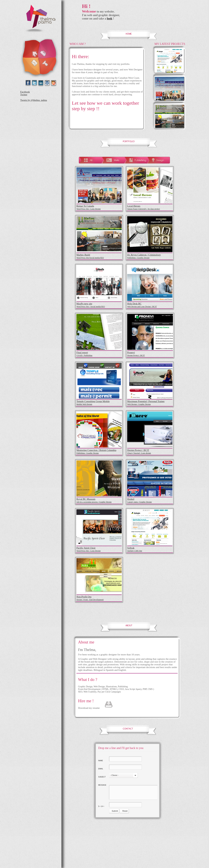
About (48, 66)
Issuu (54, 83)
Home (31, 48)
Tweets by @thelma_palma (34, 100)
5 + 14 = (101, 806)
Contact (31, 67)
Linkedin (41, 83)
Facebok (28, 83)
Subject (102, 777)
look (110, 19)
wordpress (47, 83)
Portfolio (48, 48)
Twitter (35, 83)
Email (101, 769)
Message (102, 785)
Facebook (25, 92)
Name (101, 761)
